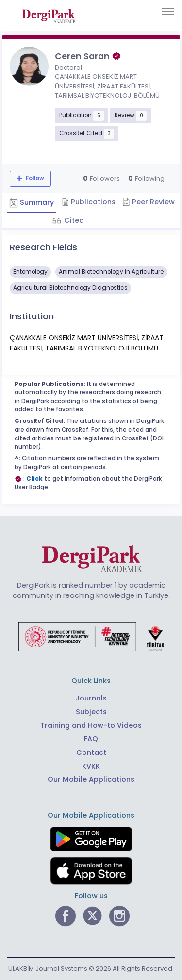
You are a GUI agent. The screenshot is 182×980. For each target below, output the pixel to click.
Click (34, 479)
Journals (91, 698)
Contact (91, 752)
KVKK (91, 766)
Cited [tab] (73, 220)
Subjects (91, 712)
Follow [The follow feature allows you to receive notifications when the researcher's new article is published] (34, 178)
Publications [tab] (88, 202)
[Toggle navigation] (168, 12)
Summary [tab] (32, 202)
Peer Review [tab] (149, 202)
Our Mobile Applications (91, 779)
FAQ (91, 739)
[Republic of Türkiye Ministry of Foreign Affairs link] (91, 636)
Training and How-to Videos (91, 725)
